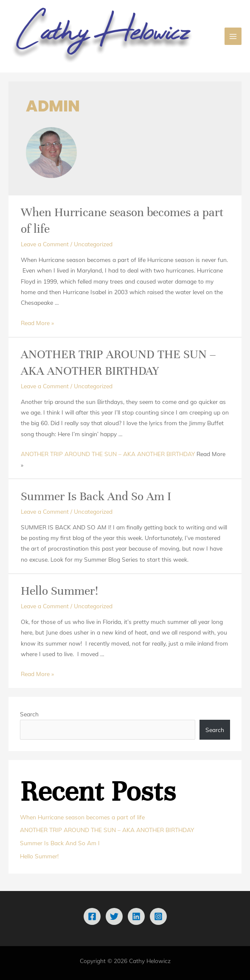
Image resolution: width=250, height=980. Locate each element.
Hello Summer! (59, 591)
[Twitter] (114, 916)
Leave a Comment (45, 244)
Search (29, 714)
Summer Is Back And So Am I (96, 496)
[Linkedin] (136, 916)
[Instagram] (158, 916)
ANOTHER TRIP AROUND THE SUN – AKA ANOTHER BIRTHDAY (108, 454)
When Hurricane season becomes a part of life (82, 817)
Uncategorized (93, 244)
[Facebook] (92, 916)
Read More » (37, 323)
